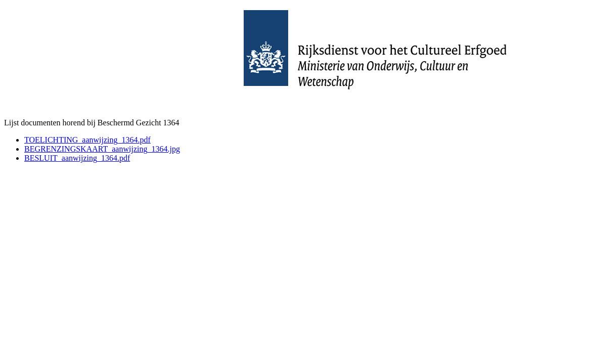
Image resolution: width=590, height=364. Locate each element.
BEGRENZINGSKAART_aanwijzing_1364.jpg (102, 149)
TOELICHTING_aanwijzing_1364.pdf (87, 140)
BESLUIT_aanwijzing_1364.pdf (77, 158)
